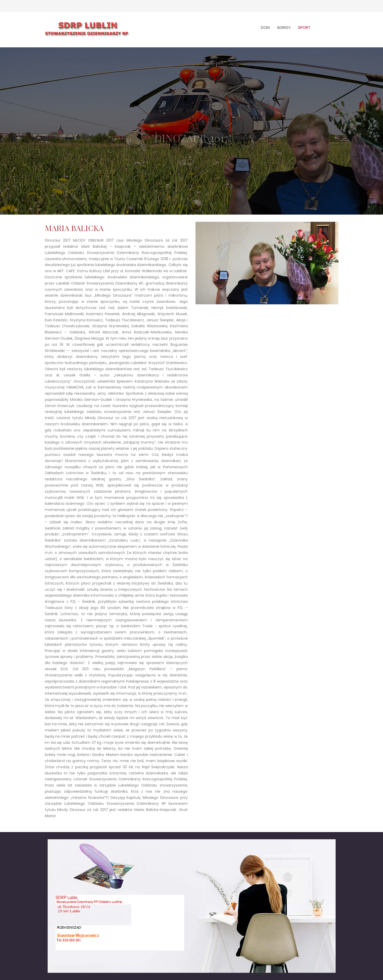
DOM (265, 27)
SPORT (304, 27)
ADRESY (284, 27)
